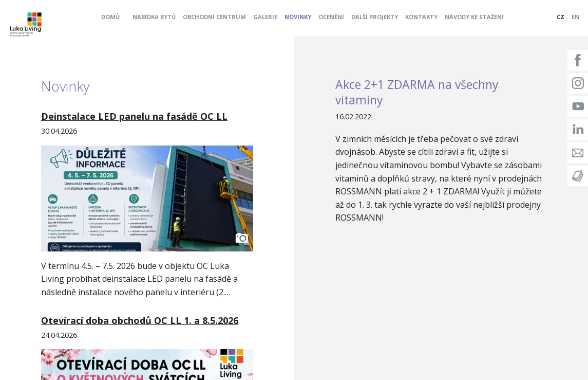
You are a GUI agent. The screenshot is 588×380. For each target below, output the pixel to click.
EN (575, 17)
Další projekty (375, 17)
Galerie (265, 17)
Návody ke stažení (474, 17)
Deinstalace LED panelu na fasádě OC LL (134, 116)
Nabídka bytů (154, 17)
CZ (561, 17)
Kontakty (421, 17)
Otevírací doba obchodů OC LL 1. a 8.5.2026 (140, 320)
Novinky (298, 17)
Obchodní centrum (214, 17)
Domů (110, 17)
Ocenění (331, 17)
